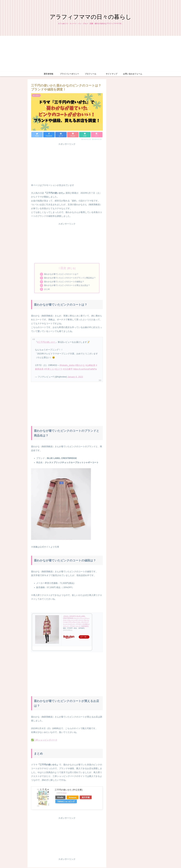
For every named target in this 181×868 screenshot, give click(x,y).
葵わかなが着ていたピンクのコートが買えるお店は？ (67, 286)
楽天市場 (86, 798)
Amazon (73, 798)
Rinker (65, 793)
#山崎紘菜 (90, 366)
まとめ (47, 290)
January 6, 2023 (75, 377)
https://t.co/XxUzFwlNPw (85, 370)
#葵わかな (80, 366)
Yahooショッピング (66, 802)
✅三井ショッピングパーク (44, 741)
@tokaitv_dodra (67, 366)
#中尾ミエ (49, 370)
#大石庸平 (68, 370)
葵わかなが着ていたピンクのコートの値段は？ (64, 282)
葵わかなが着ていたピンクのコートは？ (61, 274)
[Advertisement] (91, 54)
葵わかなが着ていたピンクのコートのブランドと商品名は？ (70, 278)
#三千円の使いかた (46, 343)
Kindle (60, 798)
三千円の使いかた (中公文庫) (69, 790)
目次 (63, 268)
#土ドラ (58, 370)
